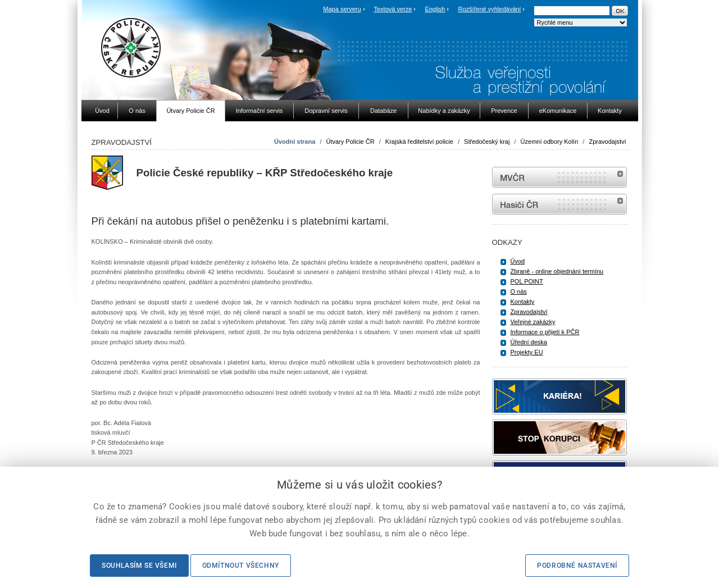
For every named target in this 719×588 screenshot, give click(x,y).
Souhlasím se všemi (139, 566)
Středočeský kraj (487, 142)
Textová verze (393, 9)
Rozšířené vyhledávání (490, 9)
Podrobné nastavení (577, 566)
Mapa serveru (342, 9)
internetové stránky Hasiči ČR (559, 204)
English (435, 9)
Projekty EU (527, 352)
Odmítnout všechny (241, 566)
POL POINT (527, 281)
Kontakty (523, 302)
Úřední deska (529, 342)
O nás (519, 291)
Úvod (518, 261)
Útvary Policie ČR (351, 142)
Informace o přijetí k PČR (545, 332)
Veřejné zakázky (533, 322)
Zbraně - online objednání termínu (557, 271)
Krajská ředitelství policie (419, 142)
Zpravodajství (607, 142)
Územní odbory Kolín (550, 142)
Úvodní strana (295, 142)
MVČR (559, 177)
